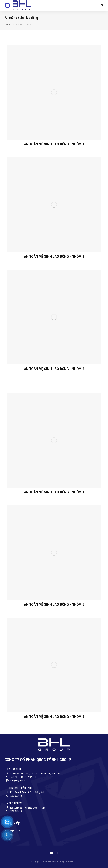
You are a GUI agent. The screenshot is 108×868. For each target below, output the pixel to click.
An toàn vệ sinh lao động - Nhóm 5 (54, 604)
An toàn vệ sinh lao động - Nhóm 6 (54, 717)
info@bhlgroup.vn (18, 780)
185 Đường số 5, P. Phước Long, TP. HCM (27, 808)
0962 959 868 (16, 796)
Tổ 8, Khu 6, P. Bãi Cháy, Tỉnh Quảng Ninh (27, 792)
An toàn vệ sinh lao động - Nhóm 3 (54, 369)
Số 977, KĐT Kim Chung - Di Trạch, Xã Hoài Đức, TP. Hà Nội (35, 773)
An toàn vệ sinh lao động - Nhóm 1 (54, 144)
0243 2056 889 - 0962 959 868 (23, 777)
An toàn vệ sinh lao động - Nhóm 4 (54, 492)
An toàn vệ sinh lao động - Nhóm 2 (54, 257)
